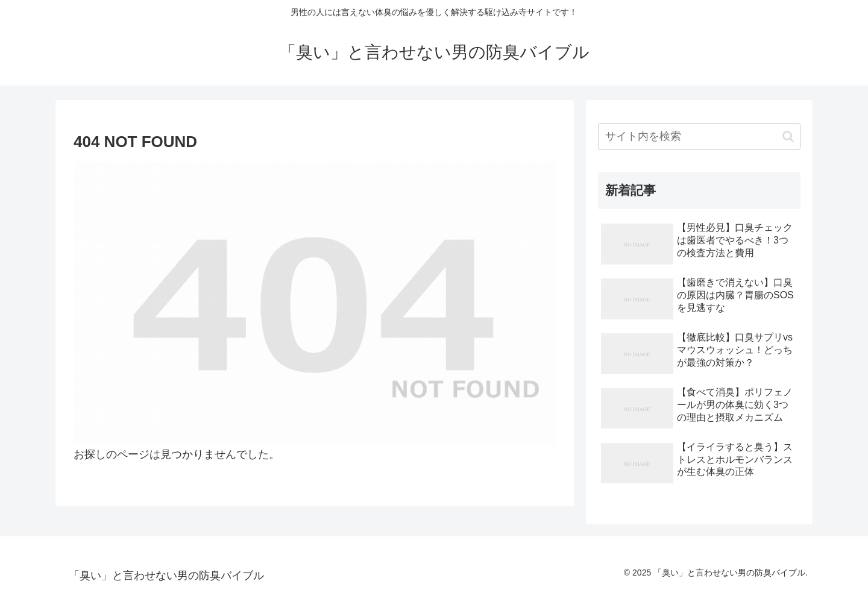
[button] (788, 137)
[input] (699, 137)
